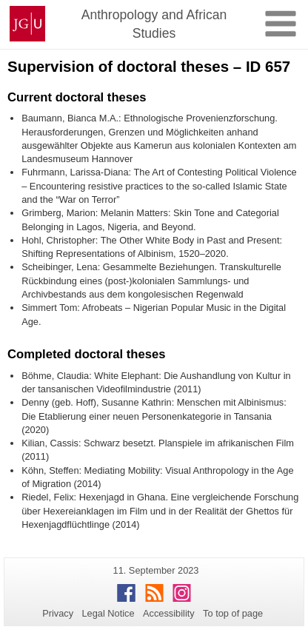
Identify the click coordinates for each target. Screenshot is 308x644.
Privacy (58, 613)
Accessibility (169, 613)
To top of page (233, 613)
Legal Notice (108, 613)
